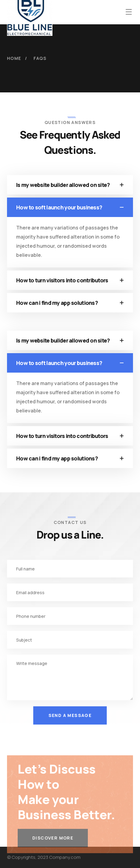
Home (14, 58)
